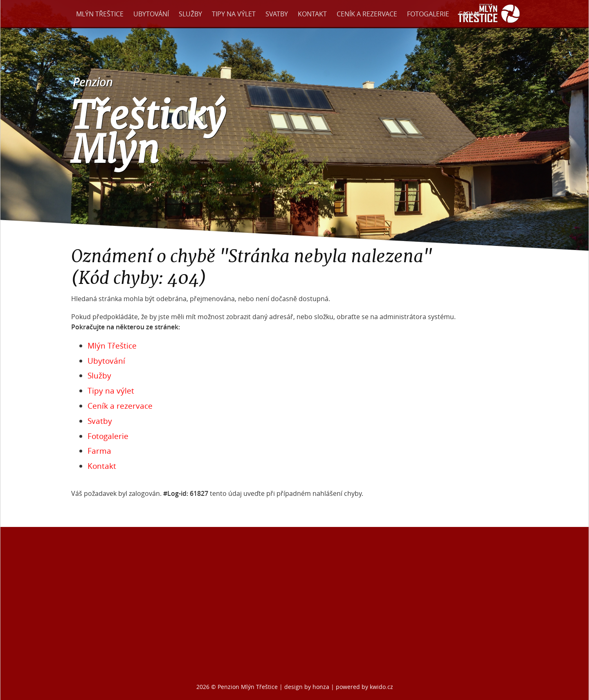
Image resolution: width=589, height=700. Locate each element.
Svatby (277, 14)
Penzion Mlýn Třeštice (248, 687)
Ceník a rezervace (367, 14)
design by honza (308, 687)
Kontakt (312, 14)
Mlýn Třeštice (100, 14)
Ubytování (151, 14)
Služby (190, 14)
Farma (470, 14)
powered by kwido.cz (364, 687)
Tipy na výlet (234, 14)
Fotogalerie (428, 14)
